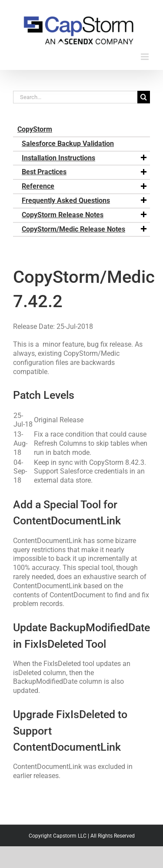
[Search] (144, 97)
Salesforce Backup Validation (68, 144)
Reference (85, 186)
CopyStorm (35, 129)
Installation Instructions (85, 158)
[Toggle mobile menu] (145, 57)
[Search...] (75, 97)
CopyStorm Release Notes (85, 215)
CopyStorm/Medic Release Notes (85, 229)
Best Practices (85, 172)
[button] (143, 158)
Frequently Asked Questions (85, 201)
